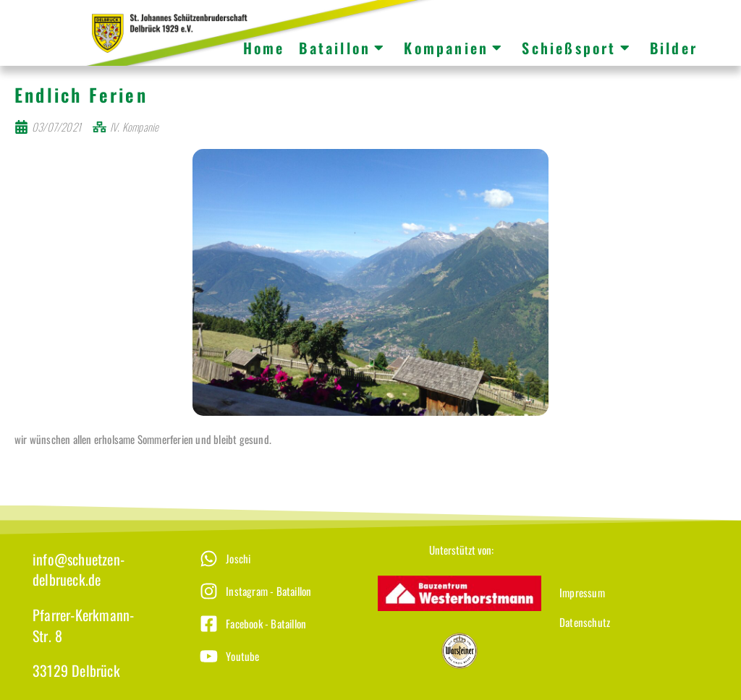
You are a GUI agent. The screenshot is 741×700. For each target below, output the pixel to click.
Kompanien (454, 48)
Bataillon (342, 48)
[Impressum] (638, 603)
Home (264, 48)
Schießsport (576, 48)
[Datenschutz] (638, 632)
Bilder (674, 48)
